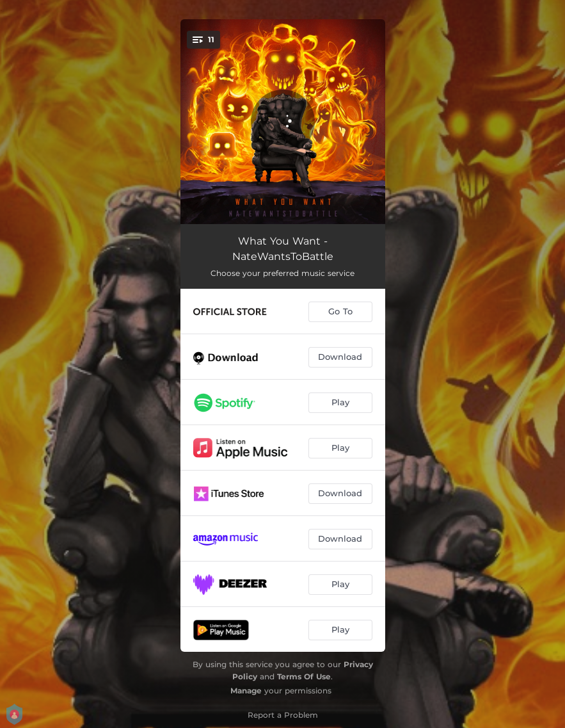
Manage (246, 691)
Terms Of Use (304, 676)
